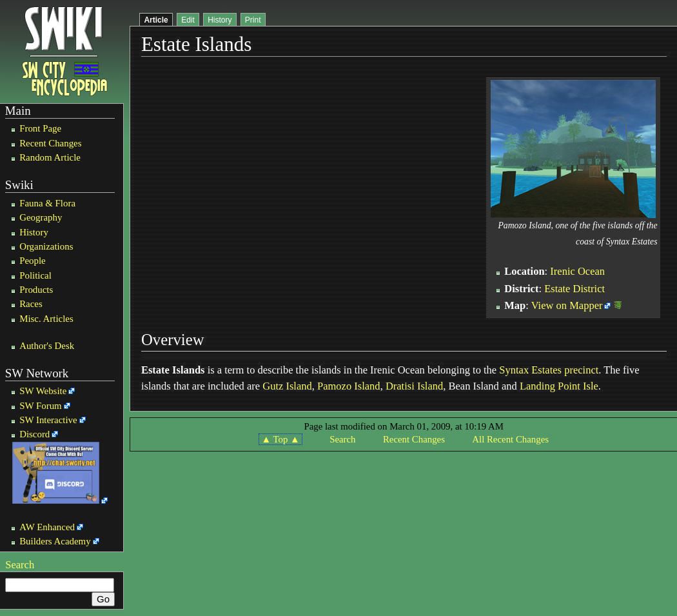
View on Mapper (567, 305)
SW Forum (41, 406)
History (34, 232)
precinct (581, 370)
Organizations (46, 246)
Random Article (50, 157)
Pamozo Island (349, 386)
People (33, 261)
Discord (34, 434)
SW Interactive (48, 420)
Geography (41, 217)
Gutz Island (287, 386)
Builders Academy (55, 541)
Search (20, 565)
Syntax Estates (530, 370)
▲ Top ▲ (280, 439)
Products (36, 290)
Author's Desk (47, 346)
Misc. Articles (46, 319)
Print (253, 20)
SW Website (43, 391)
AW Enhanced (47, 527)
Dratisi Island (414, 386)
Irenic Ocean (577, 271)
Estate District (574, 289)
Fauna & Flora (47, 203)
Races (31, 304)
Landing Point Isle (559, 386)
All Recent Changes (510, 439)
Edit (188, 20)
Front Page (40, 128)
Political (35, 275)
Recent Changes (50, 143)
